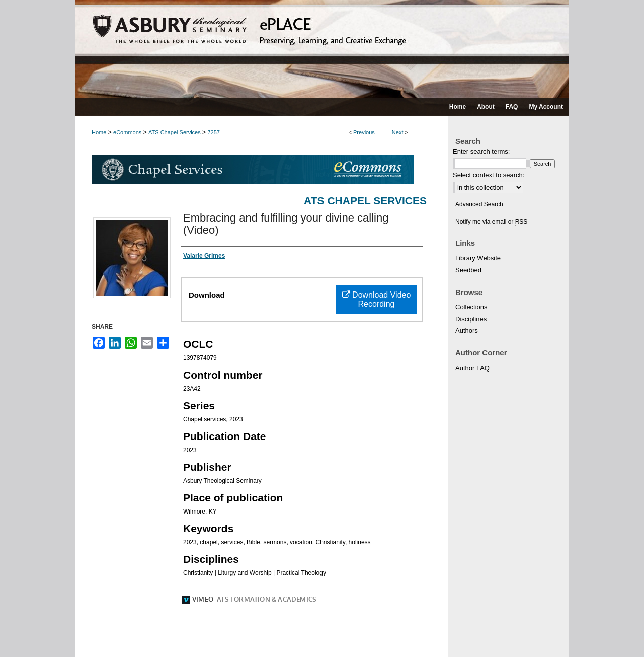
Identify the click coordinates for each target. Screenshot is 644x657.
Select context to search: (489, 175)
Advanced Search (479, 204)
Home (99, 132)
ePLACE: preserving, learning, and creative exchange (322, 49)
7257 (213, 132)
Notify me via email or (491, 222)
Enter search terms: (481, 151)
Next (398, 132)
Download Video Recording (377, 299)
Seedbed (468, 270)
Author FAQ (472, 368)
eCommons (127, 132)
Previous (364, 132)
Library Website (478, 258)
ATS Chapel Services (175, 132)
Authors (467, 331)
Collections (471, 307)
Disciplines (471, 319)
